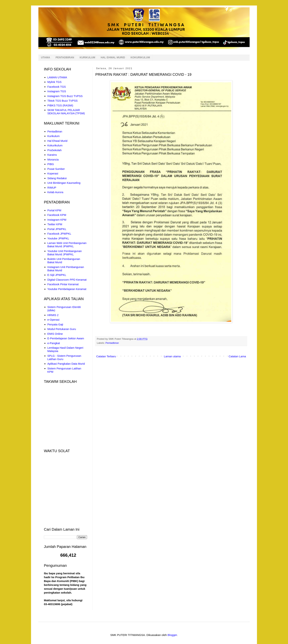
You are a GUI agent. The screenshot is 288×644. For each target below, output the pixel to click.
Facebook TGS (57, 87)
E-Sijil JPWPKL (57, 275)
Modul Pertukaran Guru (62, 329)
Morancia (53, 159)
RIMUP (52, 188)
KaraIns (52, 155)
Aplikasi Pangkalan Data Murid (66, 364)
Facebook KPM (57, 215)
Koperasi (53, 173)
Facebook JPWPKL (59, 234)
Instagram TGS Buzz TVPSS (65, 96)
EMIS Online (55, 334)
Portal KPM (54, 210)
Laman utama (172, 356)
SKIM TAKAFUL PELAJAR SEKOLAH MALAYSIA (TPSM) (66, 112)
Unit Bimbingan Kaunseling (64, 183)
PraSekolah (55, 150)
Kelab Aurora (55, 192)
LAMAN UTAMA (57, 77)
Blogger (172, 635)
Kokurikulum (55, 145)
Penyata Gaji (55, 324)
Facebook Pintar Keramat (63, 284)
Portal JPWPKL (57, 229)
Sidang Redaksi (57, 178)
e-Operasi (53, 320)
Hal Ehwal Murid (57, 141)
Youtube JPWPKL (58, 238)
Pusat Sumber (56, 169)
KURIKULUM (87, 57)
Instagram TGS (57, 91)
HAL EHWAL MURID (113, 57)
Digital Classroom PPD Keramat (67, 280)
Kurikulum (54, 136)
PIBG (51, 164)
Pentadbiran (112, 343)
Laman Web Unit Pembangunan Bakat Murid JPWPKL (67, 245)
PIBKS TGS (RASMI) (60, 105)
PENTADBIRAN (65, 57)
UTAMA (46, 57)
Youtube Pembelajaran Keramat (67, 289)
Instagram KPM (57, 220)
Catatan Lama (237, 356)
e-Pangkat (54, 343)
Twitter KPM (55, 224)
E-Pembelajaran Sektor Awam (66, 338)
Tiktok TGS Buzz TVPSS (63, 101)
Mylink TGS (54, 82)
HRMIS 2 (53, 315)
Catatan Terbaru (106, 356)
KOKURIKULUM (140, 57)
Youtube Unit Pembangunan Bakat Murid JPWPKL (65, 253)
